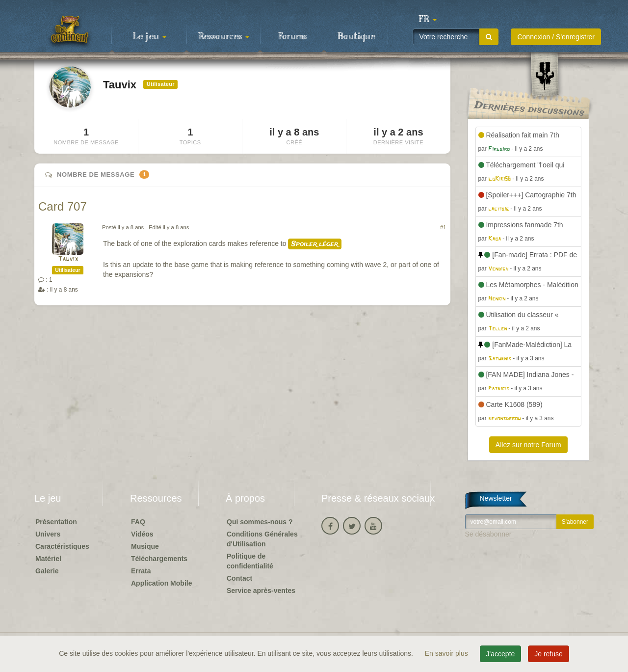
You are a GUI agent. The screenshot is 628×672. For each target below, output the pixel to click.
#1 (443, 227)
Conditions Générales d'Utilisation (262, 539)
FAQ (138, 522)
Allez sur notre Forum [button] (528, 445)
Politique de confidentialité (250, 561)
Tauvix (68, 259)
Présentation (56, 522)
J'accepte (501, 654)
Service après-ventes (261, 591)
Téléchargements (159, 559)
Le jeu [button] (150, 37)
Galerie (47, 571)
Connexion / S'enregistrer (556, 37)
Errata (141, 571)
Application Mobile (161, 583)
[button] (427, 20)
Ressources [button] (224, 37)
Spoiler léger (315, 244)
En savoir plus (447, 653)
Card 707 (63, 206)
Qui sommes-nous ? (260, 522)
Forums (292, 37)
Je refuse (549, 654)
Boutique (356, 37)
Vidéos (142, 534)
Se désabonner (488, 534)
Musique (145, 546)
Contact (239, 578)
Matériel (48, 559)
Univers (48, 534)
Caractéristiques (62, 546)
